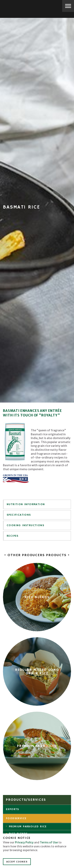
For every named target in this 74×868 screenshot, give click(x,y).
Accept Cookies (17, 862)
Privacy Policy (24, 842)
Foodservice (16, 818)
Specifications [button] (19, 515)
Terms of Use (49, 842)
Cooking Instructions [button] (25, 525)
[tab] (37, 504)
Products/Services (26, 800)
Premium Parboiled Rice (28, 827)
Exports (13, 809)
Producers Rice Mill (17, 6)
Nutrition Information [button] (26, 504)
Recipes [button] (13, 536)
